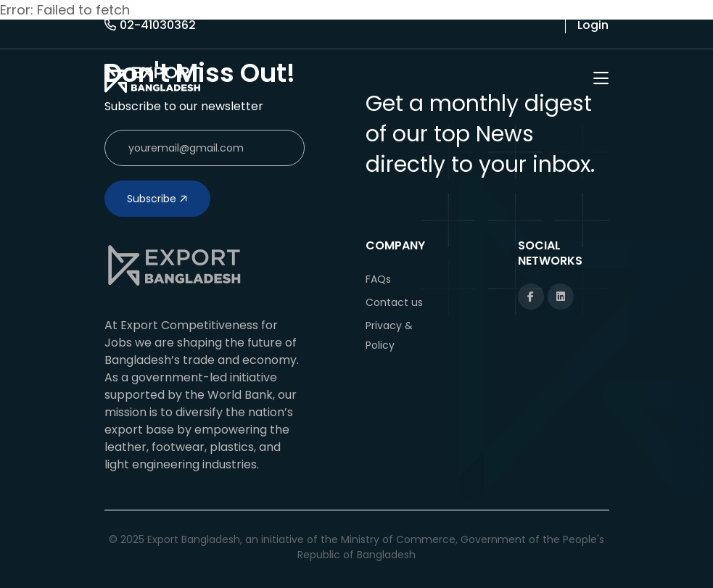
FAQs (378, 279)
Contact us (394, 302)
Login (593, 25)
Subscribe (157, 199)
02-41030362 (150, 25)
